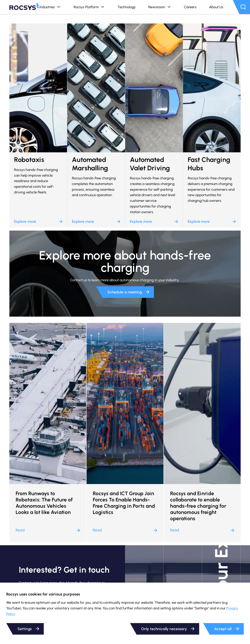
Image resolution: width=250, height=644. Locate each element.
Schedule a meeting (128, 292)
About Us (216, 7)
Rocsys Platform (89, 7)
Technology (127, 7)
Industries (50, 7)
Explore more (38, 221)
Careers (190, 7)
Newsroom (160, 7)
